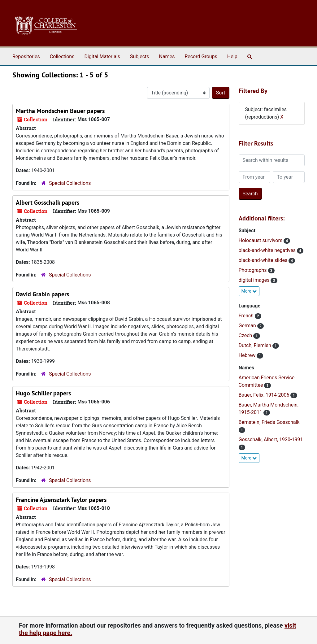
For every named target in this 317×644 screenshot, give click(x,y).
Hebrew (248, 355)
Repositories (26, 57)
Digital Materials (102, 57)
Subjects (139, 57)
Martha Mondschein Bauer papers (60, 111)
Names (167, 57)
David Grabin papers (42, 294)
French (247, 316)
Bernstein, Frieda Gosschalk (269, 422)
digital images (255, 280)
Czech (246, 335)
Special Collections (70, 183)
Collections (62, 57)
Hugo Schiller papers (43, 393)
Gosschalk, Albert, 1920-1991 (271, 439)
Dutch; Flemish (256, 345)
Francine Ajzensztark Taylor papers (61, 500)
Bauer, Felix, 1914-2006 (265, 395)
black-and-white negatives (268, 250)
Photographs (253, 270)
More (249, 291)
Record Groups (201, 57)
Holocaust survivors (261, 240)
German (248, 326)
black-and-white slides (264, 260)
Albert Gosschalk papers (48, 202)
